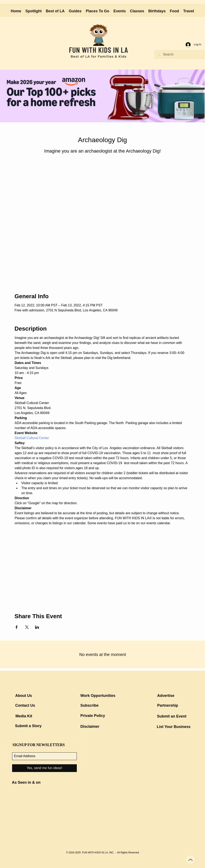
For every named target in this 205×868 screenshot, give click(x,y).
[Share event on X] (27, 627)
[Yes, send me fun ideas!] (44, 768)
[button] (75, 11)
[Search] (179, 54)
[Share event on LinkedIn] (37, 627)
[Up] (190, 860)
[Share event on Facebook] (17, 627)
